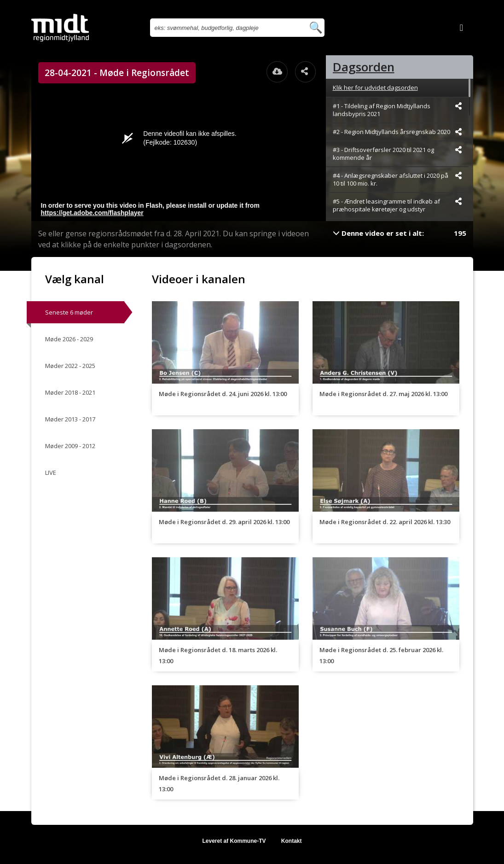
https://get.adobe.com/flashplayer (92, 213)
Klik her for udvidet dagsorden (375, 88)
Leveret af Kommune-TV (234, 841)
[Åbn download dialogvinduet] (277, 72)
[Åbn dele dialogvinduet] (306, 72)
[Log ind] (462, 28)
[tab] (400, 67)
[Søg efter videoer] (227, 28)
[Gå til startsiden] (60, 28)
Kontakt (292, 841)
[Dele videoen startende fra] (458, 106)
